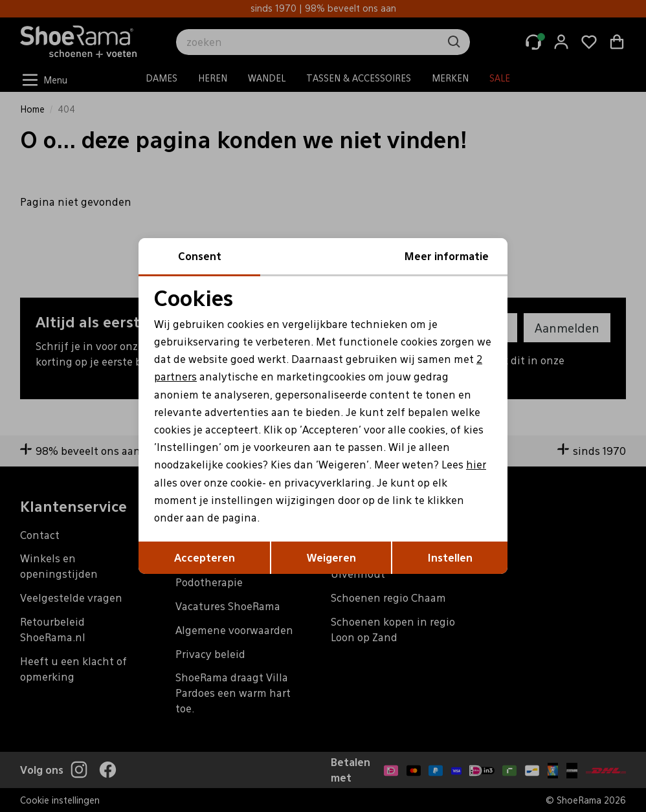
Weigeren (331, 557)
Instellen (450, 557)
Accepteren (205, 557)
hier (476, 464)
